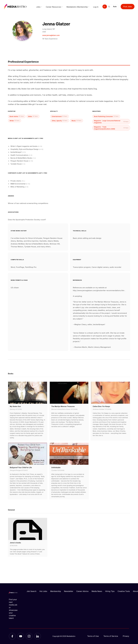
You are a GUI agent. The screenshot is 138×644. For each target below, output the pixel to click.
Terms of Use (93, 636)
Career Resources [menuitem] (53, 7)
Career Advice (82, 591)
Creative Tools (124, 591)
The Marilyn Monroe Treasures (63, 406)
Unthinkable (56, 467)
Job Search (31, 591)
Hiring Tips (110, 591)
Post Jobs (128, 7)
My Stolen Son (15, 406)
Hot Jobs (43, 591)
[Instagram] (29, 636)
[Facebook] (12, 636)
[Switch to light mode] (105, 7)
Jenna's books (15, 543)
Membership (56, 591)
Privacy (126, 636)
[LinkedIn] (38, 636)
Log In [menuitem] (96, 7)
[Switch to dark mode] (110, 7)
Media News (97, 591)
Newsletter (69, 591)
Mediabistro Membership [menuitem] (77, 7)
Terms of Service (111, 636)
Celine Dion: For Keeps (101, 406)
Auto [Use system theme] (115, 6)
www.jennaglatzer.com (51, 35)
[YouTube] (21, 636)
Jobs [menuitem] (38, 7)
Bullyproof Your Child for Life (21, 467)
